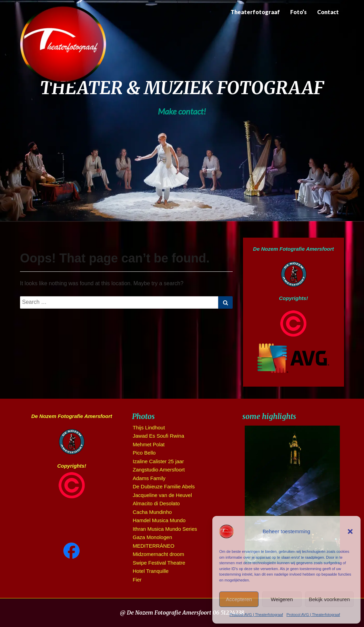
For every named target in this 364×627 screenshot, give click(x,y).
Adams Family (149, 478)
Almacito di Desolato (156, 503)
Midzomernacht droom (158, 554)
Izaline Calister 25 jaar (158, 461)
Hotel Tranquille (151, 571)
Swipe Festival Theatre (159, 563)
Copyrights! (293, 298)
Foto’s (299, 12)
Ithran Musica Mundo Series (165, 529)
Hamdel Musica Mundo (159, 520)
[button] (350, 531)
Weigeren (282, 599)
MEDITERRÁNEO (154, 546)
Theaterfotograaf (255, 12)
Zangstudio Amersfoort (159, 470)
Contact (328, 12)
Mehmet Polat (149, 444)
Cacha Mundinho (152, 512)
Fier (137, 580)
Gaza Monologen (152, 537)
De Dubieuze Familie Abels (164, 486)
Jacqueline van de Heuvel (162, 495)
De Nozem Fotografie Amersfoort (293, 249)
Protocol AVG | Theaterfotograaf (256, 615)
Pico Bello (144, 453)
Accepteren (239, 599)
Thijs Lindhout (149, 427)
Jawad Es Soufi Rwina (158, 436)
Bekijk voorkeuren (329, 599)
